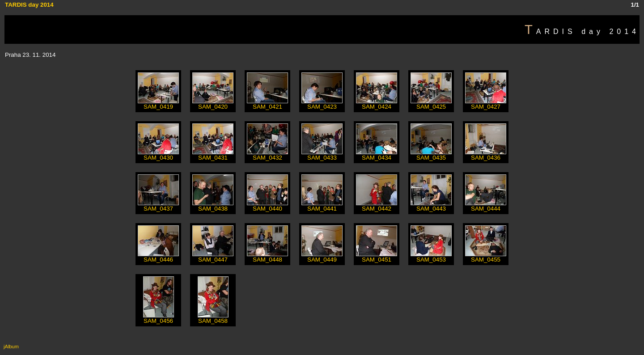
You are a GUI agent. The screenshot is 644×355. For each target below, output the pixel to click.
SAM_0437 (158, 206)
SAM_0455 (486, 257)
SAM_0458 (213, 318)
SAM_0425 (431, 104)
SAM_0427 (486, 104)
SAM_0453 (431, 257)
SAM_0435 (431, 155)
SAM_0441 (322, 206)
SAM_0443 (431, 206)
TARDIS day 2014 (29, 5)
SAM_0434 (377, 155)
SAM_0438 (213, 206)
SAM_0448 (267, 257)
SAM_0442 (377, 206)
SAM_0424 (377, 104)
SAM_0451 (377, 257)
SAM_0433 (322, 155)
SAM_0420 (213, 104)
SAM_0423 (322, 104)
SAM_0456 (159, 318)
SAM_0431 (213, 155)
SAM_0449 (322, 257)
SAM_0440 (267, 206)
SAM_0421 (267, 104)
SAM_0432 (267, 155)
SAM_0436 (486, 155)
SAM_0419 (158, 104)
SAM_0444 (486, 206)
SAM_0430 (158, 155)
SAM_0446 (158, 257)
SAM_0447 (213, 257)
